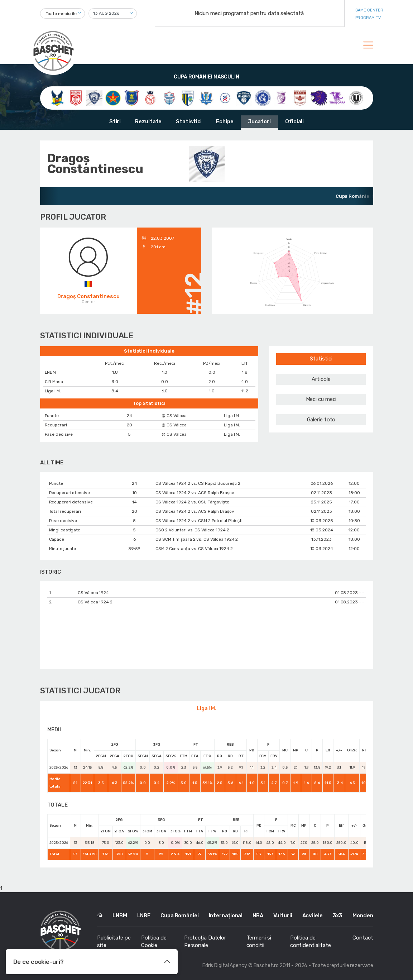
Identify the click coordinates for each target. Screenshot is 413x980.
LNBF (144, 916)
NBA (258, 916)
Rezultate (148, 121)
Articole (321, 379)
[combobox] (63, 13)
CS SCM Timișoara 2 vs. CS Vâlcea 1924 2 (197, 539)
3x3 (338, 916)
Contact (363, 938)
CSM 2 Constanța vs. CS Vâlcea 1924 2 (194, 549)
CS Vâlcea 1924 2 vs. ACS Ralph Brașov (195, 493)
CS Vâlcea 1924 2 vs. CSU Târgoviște (192, 502)
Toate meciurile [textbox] (61, 14)
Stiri (115, 121)
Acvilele (313, 916)
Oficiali (294, 121)
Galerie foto (321, 420)
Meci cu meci (321, 399)
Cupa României (180, 916)
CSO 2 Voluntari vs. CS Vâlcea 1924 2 (192, 530)
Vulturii (283, 916)
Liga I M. (206, 709)
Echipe (225, 121)
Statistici (189, 121)
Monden (363, 916)
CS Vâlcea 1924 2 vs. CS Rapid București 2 (198, 483)
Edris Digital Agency (225, 965)
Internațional (226, 916)
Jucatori (259, 121)
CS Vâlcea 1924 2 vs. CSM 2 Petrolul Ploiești (199, 521)
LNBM (120, 916)
